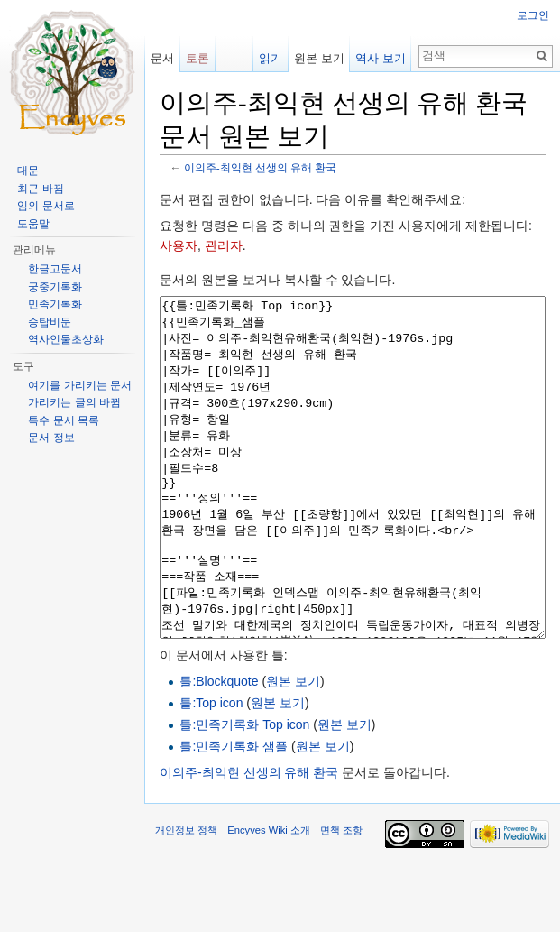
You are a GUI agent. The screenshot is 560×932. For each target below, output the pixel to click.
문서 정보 (51, 438)
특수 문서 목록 (64, 420)
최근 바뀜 (40, 189)
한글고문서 (55, 269)
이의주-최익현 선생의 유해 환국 (261, 167)
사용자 (179, 245)
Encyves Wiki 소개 (269, 898)
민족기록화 (55, 304)
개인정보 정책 (186, 898)
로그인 (533, 15)
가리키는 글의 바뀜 (74, 402)
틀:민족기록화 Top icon (244, 792)
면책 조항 (341, 898)
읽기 (271, 58)
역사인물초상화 (66, 339)
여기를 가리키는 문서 (80, 385)
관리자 (224, 245)
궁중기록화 (55, 287)
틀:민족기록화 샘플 (234, 814)
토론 (197, 58)
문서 (162, 58)
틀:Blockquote (219, 749)
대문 (28, 171)
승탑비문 (50, 322)
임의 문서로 (46, 206)
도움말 (33, 224)
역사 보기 (381, 58)
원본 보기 (293, 749)
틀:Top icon (211, 771)
